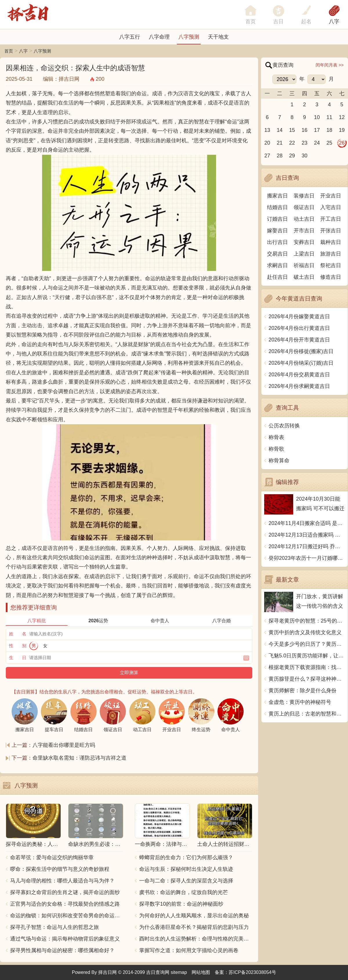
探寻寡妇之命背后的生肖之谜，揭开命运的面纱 (65, 892)
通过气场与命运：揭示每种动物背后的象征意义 (65, 939)
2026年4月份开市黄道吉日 (299, 340)
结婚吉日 (278, 207)
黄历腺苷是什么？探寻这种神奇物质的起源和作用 (307, 679)
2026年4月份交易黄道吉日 (299, 375)
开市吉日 (304, 231)
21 (280, 143)
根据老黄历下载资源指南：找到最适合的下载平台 (307, 667)
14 (280, 130)
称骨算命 (279, 461)
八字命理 (159, 37)
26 (342, 143)
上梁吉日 (304, 254)
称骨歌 (276, 449)
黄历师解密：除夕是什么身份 (302, 691)
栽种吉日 (331, 242)
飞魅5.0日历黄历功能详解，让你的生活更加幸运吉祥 (307, 656)
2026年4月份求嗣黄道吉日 (299, 386)
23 (304, 143)
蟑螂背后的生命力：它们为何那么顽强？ (186, 857)
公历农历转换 (284, 426)
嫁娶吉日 (278, 231)
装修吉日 (304, 196)
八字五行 (130, 37)
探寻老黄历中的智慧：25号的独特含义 (307, 621)
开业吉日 (331, 196)
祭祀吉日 (331, 265)
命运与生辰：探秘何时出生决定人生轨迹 (186, 869)
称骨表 (276, 437)
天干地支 (218, 37)
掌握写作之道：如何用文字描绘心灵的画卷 (189, 950)
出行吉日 (278, 242)
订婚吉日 (278, 219)
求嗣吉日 (278, 265)
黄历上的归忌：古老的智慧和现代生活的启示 (307, 714)
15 (292, 130)
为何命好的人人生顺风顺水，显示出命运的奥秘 (194, 916)
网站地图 (201, 972)
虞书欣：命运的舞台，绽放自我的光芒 (184, 892)
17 (317, 130)
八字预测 (189, 37)
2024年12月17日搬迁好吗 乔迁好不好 (307, 546)
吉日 (278, 21)
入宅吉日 (331, 207)
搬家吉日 (278, 196)
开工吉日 (331, 219)
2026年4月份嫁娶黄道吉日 (299, 317)
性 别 (18, 646)
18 (329, 130)
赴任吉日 (278, 277)
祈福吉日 (304, 265)
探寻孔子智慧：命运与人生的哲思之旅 (55, 927)
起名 (306, 21)
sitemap (179, 972)
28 (280, 156)
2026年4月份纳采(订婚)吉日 (301, 363)
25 (329, 143)
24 (317, 143)
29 (292, 156)
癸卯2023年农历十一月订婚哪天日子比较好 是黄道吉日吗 (307, 558)
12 (342, 117)
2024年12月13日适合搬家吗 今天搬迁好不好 (307, 535)
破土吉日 (304, 277)
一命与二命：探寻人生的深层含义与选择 (186, 881)
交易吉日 (278, 254)
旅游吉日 (331, 254)
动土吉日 (304, 219)
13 (267, 130)
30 (304, 156)
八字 (334, 21)
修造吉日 (331, 277)
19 (342, 130)
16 (304, 130)
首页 (9, 51)
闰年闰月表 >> (330, 65)
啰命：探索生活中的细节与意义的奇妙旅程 (60, 869)
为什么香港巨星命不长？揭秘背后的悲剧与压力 (194, 927)
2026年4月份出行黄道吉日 (299, 328)
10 (317, 117)
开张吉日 (331, 231)
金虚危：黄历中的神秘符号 (300, 702)
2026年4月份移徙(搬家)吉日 (301, 351)
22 (292, 143)
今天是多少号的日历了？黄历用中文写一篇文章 (307, 644)
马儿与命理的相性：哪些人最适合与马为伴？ (62, 881)
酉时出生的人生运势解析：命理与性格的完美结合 (196, 939)
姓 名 (18, 634)
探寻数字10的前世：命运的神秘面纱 (181, 904)
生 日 (18, 658)
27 (267, 156)
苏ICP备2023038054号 (253, 972)
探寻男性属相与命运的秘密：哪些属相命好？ (62, 950)
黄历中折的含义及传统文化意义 (305, 632)
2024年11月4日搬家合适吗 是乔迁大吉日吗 (307, 523)
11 (329, 117)
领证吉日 (304, 207)
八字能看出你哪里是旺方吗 (64, 745)
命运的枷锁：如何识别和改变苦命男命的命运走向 (67, 916)
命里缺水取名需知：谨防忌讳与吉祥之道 (79, 758)
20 (267, 143)
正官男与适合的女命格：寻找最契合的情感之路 (65, 904)
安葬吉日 (304, 242)
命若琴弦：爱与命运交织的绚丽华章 (52, 857)
